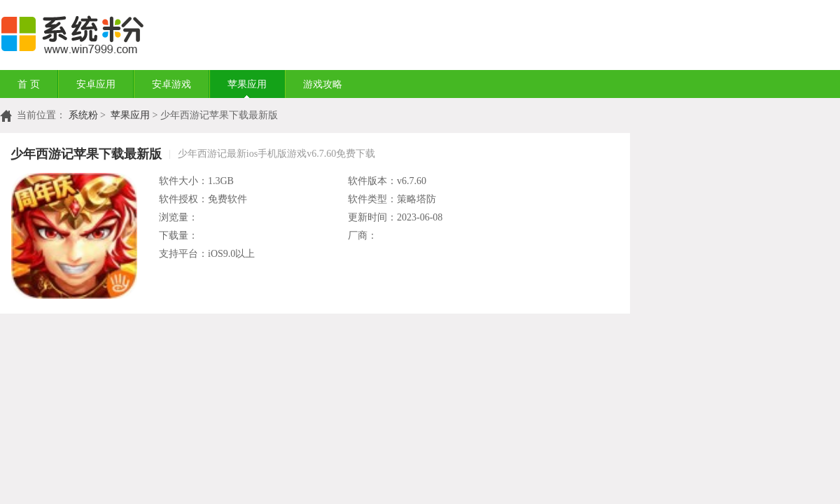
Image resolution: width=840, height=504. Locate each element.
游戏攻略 (323, 84)
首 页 (29, 84)
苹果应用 (247, 84)
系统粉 (83, 115)
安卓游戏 (171, 84)
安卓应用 (96, 84)
